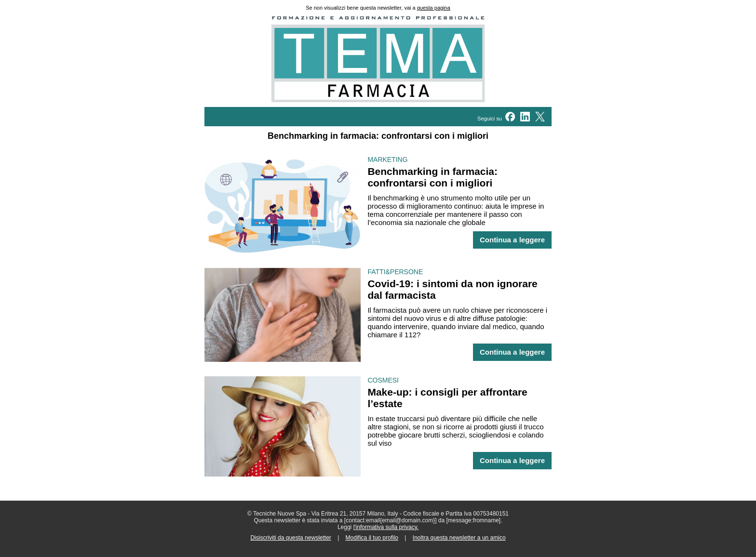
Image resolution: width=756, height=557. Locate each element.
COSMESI (383, 380)
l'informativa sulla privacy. (386, 527)
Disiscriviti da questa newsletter (290, 538)
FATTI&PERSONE (395, 272)
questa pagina (434, 8)
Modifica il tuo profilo (372, 538)
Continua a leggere (512, 240)
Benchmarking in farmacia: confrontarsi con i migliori (432, 177)
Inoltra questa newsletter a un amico (459, 538)
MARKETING (387, 159)
